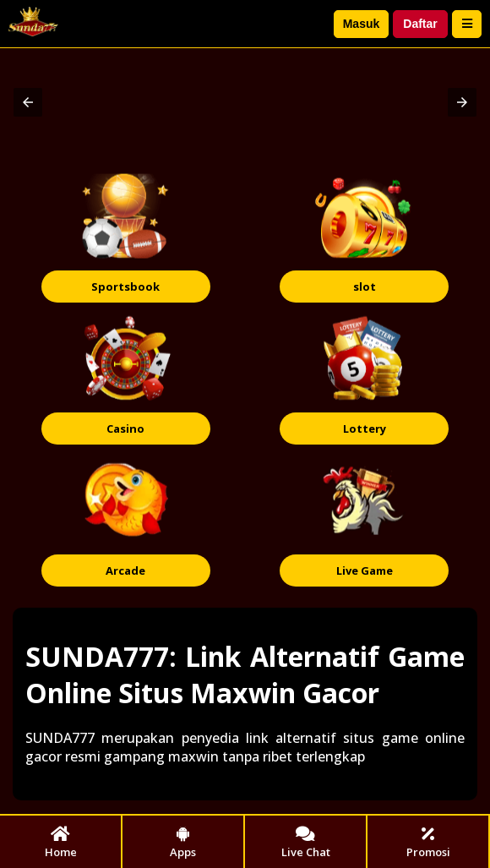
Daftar (420, 24)
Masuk (362, 24)
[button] (28, 102)
